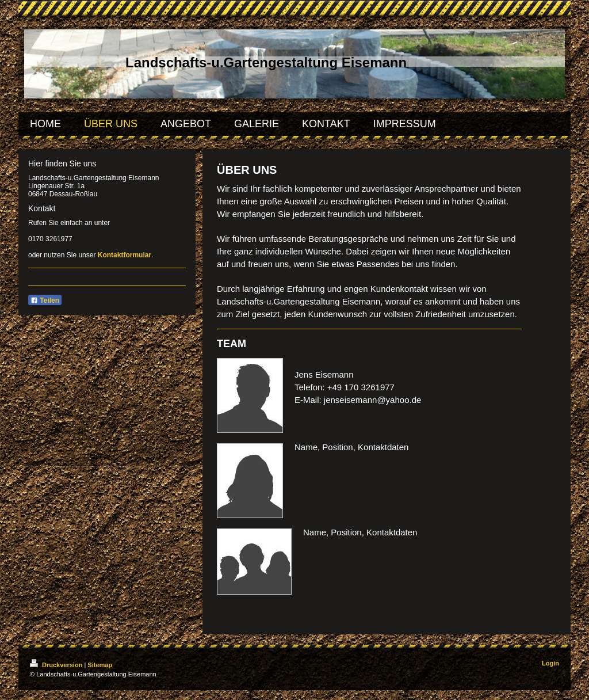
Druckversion (57, 665)
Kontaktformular (125, 255)
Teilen (45, 300)
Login (550, 663)
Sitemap (100, 665)
